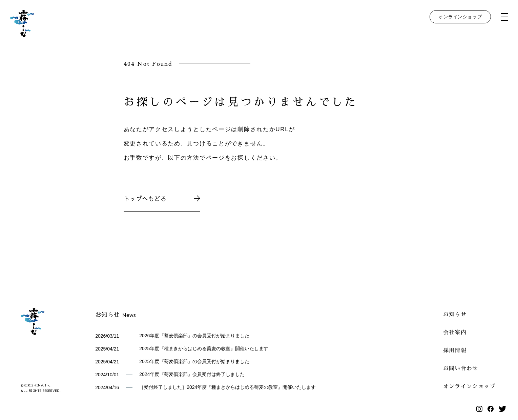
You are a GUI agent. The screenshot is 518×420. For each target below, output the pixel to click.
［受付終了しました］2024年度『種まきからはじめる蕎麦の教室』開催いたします (227, 387)
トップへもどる (162, 198)
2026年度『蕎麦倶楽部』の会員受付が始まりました (194, 336)
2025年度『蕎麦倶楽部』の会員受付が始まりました (194, 361)
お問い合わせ (461, 368)
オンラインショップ (460, 17)
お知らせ (455, 314)
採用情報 (455, 350)
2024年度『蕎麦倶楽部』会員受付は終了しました (192, 374)
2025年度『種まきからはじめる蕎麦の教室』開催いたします (204, 348)
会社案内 (455, 332)
